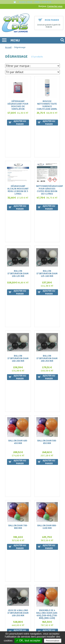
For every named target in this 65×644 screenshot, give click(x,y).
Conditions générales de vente (33, 560)
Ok (55, 611)
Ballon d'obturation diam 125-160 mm (47, 214)
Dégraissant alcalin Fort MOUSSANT (18, 490)
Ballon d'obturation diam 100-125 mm (18, 214)
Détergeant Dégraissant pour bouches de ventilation (18, 105)
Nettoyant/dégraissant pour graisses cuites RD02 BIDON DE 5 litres (47, 160)
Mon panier (49, 20)
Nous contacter (33, 564)
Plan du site (33, 573)
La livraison (33, 567)
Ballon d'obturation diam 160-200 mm (18, 270)
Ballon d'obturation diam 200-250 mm (47, 270)
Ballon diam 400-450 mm (18, 323)
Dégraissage (20, 47)
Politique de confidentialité (33, 577)
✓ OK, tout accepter (28, 640)
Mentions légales (33, 570)
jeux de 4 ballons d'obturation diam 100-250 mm (18, 435)
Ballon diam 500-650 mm (47, 323)
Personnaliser (53, 641)
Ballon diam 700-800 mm (18, 379)
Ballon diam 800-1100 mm (47, 379)
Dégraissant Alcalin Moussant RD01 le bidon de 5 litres (18, 160)
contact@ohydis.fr (33, 540)
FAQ (33, 557)
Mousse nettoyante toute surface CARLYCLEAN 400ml (47, 105)
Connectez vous (55, 6)
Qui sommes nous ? (33, 553)
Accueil (8, 47)
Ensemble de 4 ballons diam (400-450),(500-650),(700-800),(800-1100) (47, 436)
